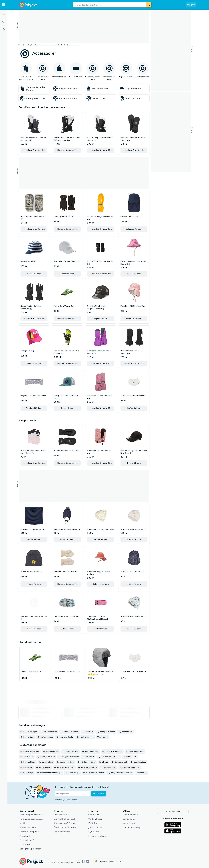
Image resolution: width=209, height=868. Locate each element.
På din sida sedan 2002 (32, 819)
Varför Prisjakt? (62, 815)
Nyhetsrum (94, 832)
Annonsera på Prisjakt (65, 823)
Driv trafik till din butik (65, 819)
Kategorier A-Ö (27, 840)
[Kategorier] (4, 5)
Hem (20, 45)
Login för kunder (62, 832)
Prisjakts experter (29, 827)
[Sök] (149, 5)
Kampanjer (25, 845)
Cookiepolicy (130, 819)
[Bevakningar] (4, 29)
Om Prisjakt (95, 815)
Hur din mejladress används (67, 800)
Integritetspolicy (131, 823)
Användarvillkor (131, 815)
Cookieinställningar (133, 827)
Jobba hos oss (96, 827)
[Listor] (4, 22)
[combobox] (109, 5)
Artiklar (24, 823)
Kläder (52, 45)
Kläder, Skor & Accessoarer (36, 45)
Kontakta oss (95, 823)
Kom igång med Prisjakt (32, 815)
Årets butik (25, 836)
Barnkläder (62, 45)
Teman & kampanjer (30, 832)
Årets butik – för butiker (66, 827)
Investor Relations (98, 836)
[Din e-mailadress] (73, 794)
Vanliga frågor (96, 819)
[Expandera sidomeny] (4, 14)
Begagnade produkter (31, 849)
